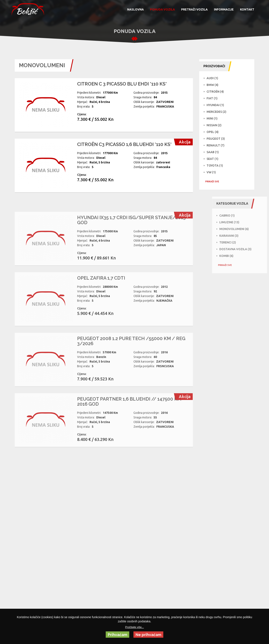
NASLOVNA (135, 9)
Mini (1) (213, 118)
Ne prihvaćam (148, 635)
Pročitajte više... (135, 627)
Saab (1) (214, 152)
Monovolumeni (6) (252, 229)
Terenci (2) (245, 242)
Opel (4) (214, 132)
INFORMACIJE (224, 9)
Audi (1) (214, 78)
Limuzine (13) (247, 222)
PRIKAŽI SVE (213, 181)
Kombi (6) (244, 256)
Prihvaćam (117, 635)
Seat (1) (214, 159)
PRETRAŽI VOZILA (194, 9)
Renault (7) (217, 145)
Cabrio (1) (245, 216)
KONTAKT (247, 9)
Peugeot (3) (217, 139)
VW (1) (212, 172)
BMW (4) (214, 85)
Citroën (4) (216, 92)
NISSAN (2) (215, 125)
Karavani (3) (247, 236)
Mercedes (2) (218, 112)
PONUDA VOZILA (162, 9)
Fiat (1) (213, 98)
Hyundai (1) (217, 105)
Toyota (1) (216, 166)
